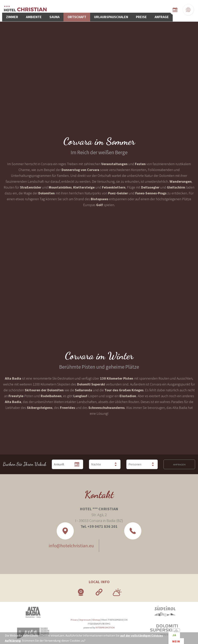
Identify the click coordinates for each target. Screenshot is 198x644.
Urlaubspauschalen (142, 10)
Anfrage (183, 10)
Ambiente (79, 10)
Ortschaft (113, 10)
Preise (167, 10)
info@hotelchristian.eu (69, 544)
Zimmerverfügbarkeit (180, 9)
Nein (176, 640)
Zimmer (61, 10)
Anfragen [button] (179, 463)
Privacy (74, 618)
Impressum (85, 618)
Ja (174, 636)
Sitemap (96, 618)
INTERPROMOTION (105, 626)
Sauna (95, 10)
